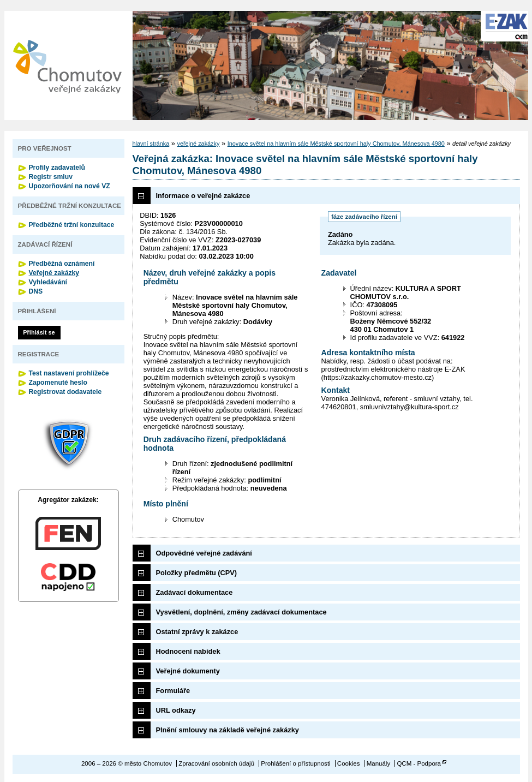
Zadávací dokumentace (195, 592)
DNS (36, 291)
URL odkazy (176, 710)
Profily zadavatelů (57, 168)
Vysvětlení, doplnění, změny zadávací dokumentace (241, 612)
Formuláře (173, 691)
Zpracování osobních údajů (216, 763)
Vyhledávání (48, 282)
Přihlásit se (39, 332)
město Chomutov (67, 65)
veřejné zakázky (198, 144)
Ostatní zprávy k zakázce (197, 632)
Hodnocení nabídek (188, 651)
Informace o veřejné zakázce (203, 196)
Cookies (349, 763)
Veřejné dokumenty (188, 671)
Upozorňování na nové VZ (70, 186)
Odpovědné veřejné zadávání (204, 553)
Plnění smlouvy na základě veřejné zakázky (228, 730)
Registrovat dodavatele (65, 392)
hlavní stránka (151, 144)
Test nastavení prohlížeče (69, 373)
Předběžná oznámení (62, 264)
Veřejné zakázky (54, 273)
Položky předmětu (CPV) (197, 573)
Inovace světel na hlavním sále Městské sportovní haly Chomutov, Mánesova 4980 (336, 144)
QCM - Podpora (419, 763)
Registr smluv (51, 177)
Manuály (379, 763)
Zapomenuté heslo (58, 383)
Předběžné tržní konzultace (72, 225)
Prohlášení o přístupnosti (295, 763)
